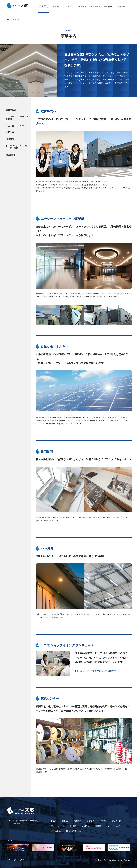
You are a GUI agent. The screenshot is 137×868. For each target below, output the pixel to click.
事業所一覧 (95, 6)
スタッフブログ (113, 826)
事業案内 (44, 6)
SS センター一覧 (58, 826)
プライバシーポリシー (17, 860)
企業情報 (82, 6)
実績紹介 (56, 6)
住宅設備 (10, 132)
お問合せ (121, 6)
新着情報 (98, 826)
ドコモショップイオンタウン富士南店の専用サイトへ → (100, 671)
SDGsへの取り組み (74, 831)
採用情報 (108, 6)
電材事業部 (11, 110)
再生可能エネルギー (15, 126)
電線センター (12, 155)
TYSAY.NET (56, 831)
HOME (54, 821)
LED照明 (10, 139)
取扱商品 (69, 6)
